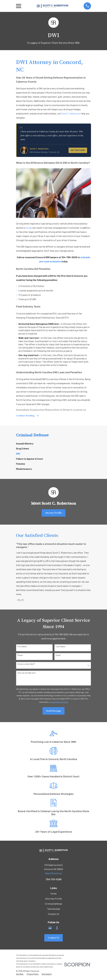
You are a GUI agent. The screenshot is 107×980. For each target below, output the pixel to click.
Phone (20, 656)
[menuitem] (53, 444)
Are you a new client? (26, 665)
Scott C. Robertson (71, 113)
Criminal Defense (53, 904)
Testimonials (54, 909)
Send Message (54, 711)
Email (58, 656)
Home (53, 894)
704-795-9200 (53, 880)
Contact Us (53, 914)
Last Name (60, 647)
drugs (29, 228)
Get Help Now (78, 150)
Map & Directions (53, 874)
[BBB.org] (57, 928)
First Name (22, 647)
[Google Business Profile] (50, 928)
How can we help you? (27, 673)
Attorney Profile (53, 513)
